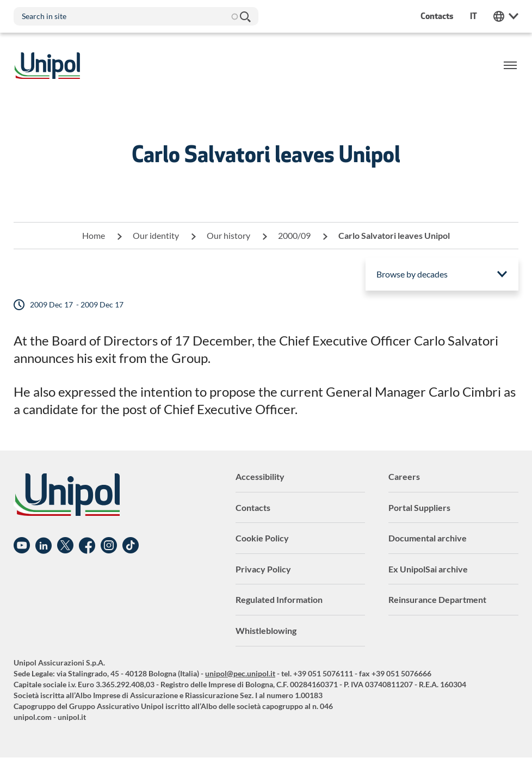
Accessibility (260, 476)
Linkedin (44, 546)
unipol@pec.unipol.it (240, 673)
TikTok (131, 546)
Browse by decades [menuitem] (412, 274)
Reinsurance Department (437, 599)
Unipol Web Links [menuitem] (506, 16)
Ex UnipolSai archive (428, 569)
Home (94, 235)
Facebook (87, 546)
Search (245, 16)
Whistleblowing (266, 630)
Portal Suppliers (419, 507)
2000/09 (294, 235)
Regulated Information (279, 599)
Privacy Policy (263, 569)
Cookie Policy (262, 538)
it (474, 16)
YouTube (22, 546)
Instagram (109, 546)
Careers (404, 476)
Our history (228, 235)
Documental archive (428, 538)
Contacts (253, 507)
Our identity (156, 235)
